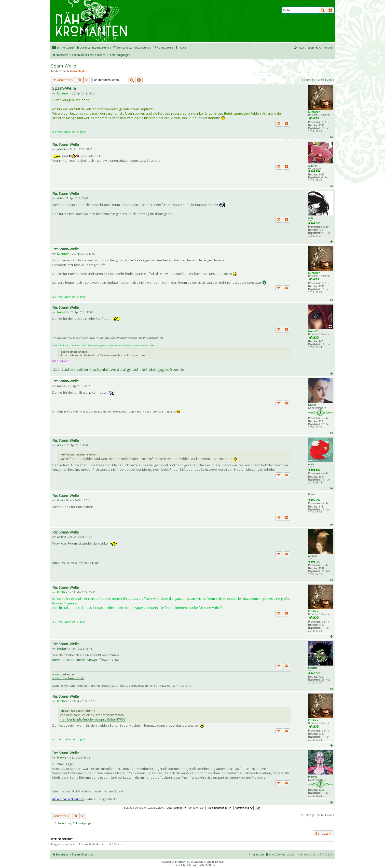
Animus (313, 556)
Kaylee (83, 71)
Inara (74, 71)
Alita (311, 218)
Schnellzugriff (66, 47)
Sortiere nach (210, 808)
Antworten (63, 80)
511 (321, 507)
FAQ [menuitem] (181, 47)
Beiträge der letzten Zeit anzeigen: (155, 808)
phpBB (179, 862)
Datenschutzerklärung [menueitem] (94, 47)
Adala (311, 464)
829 (321, 230)
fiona (311, 494)
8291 (322, 421)
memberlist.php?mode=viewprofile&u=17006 (85, 660)
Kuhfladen (314, 112)
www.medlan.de (63, 674)
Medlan (312, 668)
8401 (322, 341)
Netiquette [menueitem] (164, 47)
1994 (322, 477)
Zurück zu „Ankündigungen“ (74, 823)
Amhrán (313, 166)
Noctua (312, 405)
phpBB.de (210, 865)
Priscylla (313, 777)
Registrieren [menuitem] (306, 47)
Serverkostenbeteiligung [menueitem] (133, 47)
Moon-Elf (313, 331)
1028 (322, 568)
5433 (322, 174)
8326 (322, 790)
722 (321, 677)
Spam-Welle (64, 66)
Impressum (256, 854)
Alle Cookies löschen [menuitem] (283, 854)
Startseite (62, 55)
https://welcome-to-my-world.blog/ (76, 563)
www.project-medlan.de (68, 678)
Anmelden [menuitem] (326, 47)
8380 (322, 125)
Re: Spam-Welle (66, 144)
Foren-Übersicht (83, 55)
